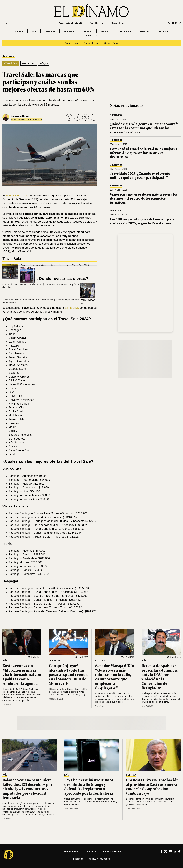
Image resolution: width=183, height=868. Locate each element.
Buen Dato (92, 35)
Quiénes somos (70, 851)
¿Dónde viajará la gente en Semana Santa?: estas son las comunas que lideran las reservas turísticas (144, 128)
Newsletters (118, 23)
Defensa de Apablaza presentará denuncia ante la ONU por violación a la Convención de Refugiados (160, 676)
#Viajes (44, 63)
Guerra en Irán (71, 43)
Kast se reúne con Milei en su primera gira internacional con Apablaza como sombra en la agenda (22, 674)
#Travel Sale (11, 63)
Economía (50, 31)
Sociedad (163, 31)
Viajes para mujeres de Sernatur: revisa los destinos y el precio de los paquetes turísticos (144, 198)
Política (19, 31)
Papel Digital (97, 23)
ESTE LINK (72, 308)
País (34, 31)
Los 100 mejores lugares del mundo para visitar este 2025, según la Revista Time (142, 221)
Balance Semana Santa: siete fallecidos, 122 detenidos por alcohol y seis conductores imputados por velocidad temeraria (27, 789)
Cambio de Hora (91, 43)
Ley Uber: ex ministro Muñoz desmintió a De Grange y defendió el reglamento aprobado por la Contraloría (89, 786)
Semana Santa (111, 43)
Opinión (88, 31)
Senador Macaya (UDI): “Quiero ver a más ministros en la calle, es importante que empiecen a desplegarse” (115, 676)
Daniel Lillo (7, 705)
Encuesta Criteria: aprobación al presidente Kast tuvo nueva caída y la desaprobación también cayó (152, 786)
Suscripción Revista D (70, 23)
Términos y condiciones (99, 859)
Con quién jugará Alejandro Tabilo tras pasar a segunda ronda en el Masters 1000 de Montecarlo (68, 674)
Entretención (124, 31)
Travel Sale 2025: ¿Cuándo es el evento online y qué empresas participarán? (140, 175)
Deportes (144, 31)
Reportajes (70, 31)
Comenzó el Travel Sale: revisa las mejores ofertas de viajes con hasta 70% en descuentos (143, 153)
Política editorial (112, 851)
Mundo (104, 31)
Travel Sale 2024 (17, 196)
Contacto (91, 851)
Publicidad (78, 859)
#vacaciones (29, 63)
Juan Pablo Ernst (56, 699)
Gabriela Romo (20, 116)
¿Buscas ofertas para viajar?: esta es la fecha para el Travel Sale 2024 (54, 265)
